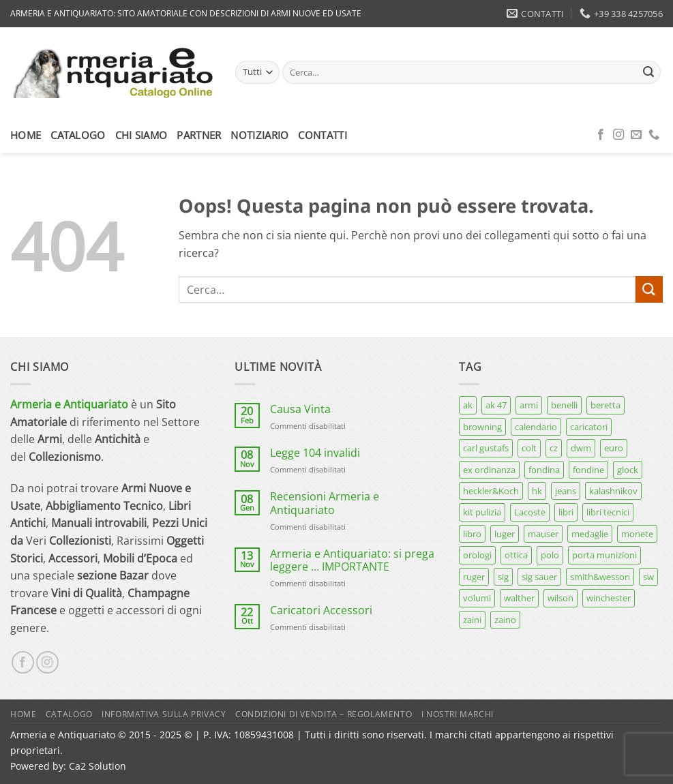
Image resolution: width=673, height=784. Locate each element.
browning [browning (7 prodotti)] (482, 427)
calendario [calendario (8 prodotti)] (536, 427)
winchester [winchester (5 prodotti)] (609, 598)
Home (26, 135)
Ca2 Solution (98, 766)
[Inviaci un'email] (636, 135)
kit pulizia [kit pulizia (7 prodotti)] (482, 512)
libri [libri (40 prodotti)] (566, 512)
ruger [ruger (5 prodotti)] (474, 577)
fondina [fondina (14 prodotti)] (544, 470)
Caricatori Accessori (321, 610)
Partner (199, 135)
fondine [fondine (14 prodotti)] (588, 470)
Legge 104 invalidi (315, 453)
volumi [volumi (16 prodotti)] (477, 598)
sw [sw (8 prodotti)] (648, 577)
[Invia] (648, 72)
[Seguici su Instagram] (618, 135)
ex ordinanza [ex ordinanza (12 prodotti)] (489, 470)
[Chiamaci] (654, 135)
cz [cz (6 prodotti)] (554, 448)
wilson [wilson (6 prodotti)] (560, 598)
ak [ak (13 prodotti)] (468, 405)
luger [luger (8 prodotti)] (505, 534)
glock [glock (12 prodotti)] (628, 470)
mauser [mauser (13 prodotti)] (543, 534)
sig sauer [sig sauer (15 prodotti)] (539, 577)
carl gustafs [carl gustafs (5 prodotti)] (486, 448)
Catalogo (78, 135)
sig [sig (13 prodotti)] (503, 577)
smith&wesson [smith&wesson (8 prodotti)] (600, 577)
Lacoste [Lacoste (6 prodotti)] (530, 512)
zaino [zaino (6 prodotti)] (505, 620)
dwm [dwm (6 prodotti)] (581, 448)
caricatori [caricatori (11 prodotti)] (589, 427)
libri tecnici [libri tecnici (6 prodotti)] (608, 512)
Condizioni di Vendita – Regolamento (324, 714)
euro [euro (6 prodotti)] (614, 448)
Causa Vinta (300, 409)
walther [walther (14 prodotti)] (519, 598)
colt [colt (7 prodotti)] (529, 448)
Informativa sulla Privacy (164, 714)
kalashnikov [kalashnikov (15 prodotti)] (613, 491)
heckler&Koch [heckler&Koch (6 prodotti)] (491, 491)
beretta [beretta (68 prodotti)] (605, 405)
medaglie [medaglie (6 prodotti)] (590, 534)
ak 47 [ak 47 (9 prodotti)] (496, 405)
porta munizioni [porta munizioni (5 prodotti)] (604, 555)
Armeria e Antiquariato (69, 404)
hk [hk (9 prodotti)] (537, 491)
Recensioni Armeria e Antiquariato (325, 503)
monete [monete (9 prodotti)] (637, 534)
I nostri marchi (458, 714)
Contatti (322, 135)
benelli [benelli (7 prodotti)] (564, 405)
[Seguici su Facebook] (601, 135)
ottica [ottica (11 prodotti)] (516, 555)
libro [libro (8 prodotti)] (472, 534)
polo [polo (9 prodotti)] (550, 555)
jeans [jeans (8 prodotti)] (566, 491)
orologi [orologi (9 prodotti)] (477, 555)
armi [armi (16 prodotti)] (529, 405)
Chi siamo (141, 135)
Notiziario (259, 135)
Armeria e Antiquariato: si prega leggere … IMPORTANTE (352, 560)
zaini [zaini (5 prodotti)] (472, 620)
